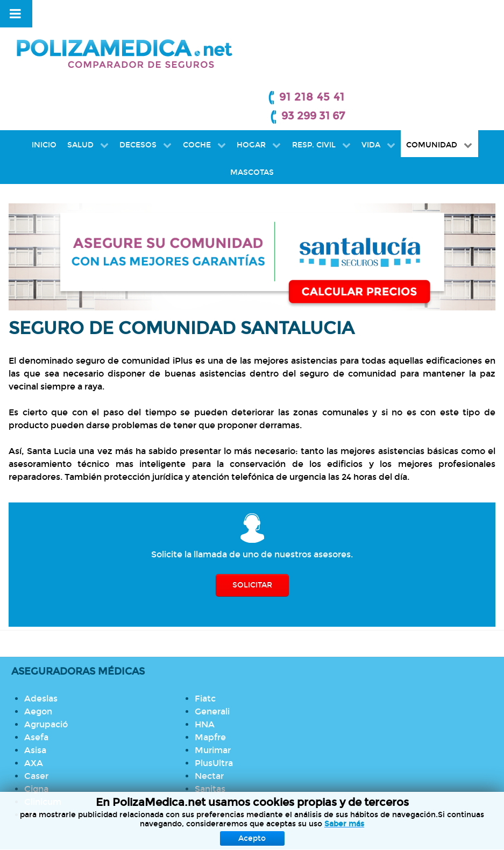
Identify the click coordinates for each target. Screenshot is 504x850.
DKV (36, 751)
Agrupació (48, 661)
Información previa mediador (367, 817)
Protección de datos (89, 817)
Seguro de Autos (228, 727)
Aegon (40, 648)
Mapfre (113, 661)
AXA (36, 700)
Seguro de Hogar (228, 688)
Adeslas (43, 635)
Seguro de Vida (225, 714)
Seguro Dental (223, 663)
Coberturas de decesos (414, 687)
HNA (108, 648)
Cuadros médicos (401, 648)
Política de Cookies (250, 817)
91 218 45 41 (463, 16)
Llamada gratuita (400, 635)
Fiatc (37, 764)
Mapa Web (467, 817)
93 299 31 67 (464, 35)
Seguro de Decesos (234, 675)
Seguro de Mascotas (236, 740)
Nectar (112, 700)
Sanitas (113, 713)
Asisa (37, 687)
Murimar (116, 674)
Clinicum (45, 738)
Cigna (38, 725)
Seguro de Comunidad (240, 701)
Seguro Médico (225, 650)
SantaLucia (121, 725)
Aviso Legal (171, 817)
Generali (115, 635)
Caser (38, 713)
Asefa (38, 674)
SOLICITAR (252, 514)
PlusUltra (117, 687)
